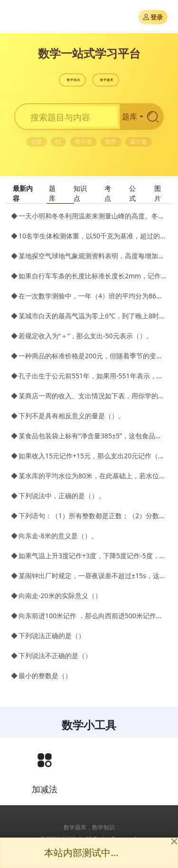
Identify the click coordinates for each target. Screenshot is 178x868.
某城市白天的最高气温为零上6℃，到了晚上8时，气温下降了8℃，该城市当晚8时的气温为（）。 (93, 316)
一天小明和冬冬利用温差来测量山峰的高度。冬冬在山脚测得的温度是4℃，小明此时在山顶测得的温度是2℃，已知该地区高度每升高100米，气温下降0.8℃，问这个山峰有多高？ (93, 216)
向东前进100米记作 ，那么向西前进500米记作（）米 (93, 616)
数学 (111, 142)
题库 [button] (130, 117)
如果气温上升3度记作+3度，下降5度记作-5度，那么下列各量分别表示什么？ (93, 556)
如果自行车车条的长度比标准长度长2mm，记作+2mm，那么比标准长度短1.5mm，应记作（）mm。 (93, 276)
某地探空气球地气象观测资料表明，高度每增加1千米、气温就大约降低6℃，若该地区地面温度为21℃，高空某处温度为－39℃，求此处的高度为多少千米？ (93, 256)
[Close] (174, 841)
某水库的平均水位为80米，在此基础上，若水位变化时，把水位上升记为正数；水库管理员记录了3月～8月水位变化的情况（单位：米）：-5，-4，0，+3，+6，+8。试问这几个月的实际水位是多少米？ (93, 476)
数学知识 (74, 80)
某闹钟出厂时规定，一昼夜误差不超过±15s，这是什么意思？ (93, 576)
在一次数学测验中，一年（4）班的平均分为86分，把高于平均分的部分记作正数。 (93, 296)
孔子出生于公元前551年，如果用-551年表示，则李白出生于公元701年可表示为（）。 (93, 376)
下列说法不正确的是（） (55, 656)
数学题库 (107, 80)
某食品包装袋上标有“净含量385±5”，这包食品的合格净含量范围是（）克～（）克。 (93, 436)
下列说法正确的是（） (52, 636)
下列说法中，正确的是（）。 (62, 496)
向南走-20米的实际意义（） (60, 596)
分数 (37, 142)
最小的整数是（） (45, 676)
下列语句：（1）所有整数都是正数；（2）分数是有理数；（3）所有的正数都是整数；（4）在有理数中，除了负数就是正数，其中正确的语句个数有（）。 (93, 516)
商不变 (84, 142)
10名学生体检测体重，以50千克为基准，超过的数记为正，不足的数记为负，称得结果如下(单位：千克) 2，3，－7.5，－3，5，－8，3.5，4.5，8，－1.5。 (93, 236)
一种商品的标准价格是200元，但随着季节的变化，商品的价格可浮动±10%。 (93, 356)
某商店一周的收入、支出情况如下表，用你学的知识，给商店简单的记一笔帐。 (93, 396)
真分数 (139, 142)
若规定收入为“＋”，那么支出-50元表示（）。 (86, 336)
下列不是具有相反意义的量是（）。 (72, 416)
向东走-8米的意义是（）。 (58, 536)
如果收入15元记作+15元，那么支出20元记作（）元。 (93, 456)
